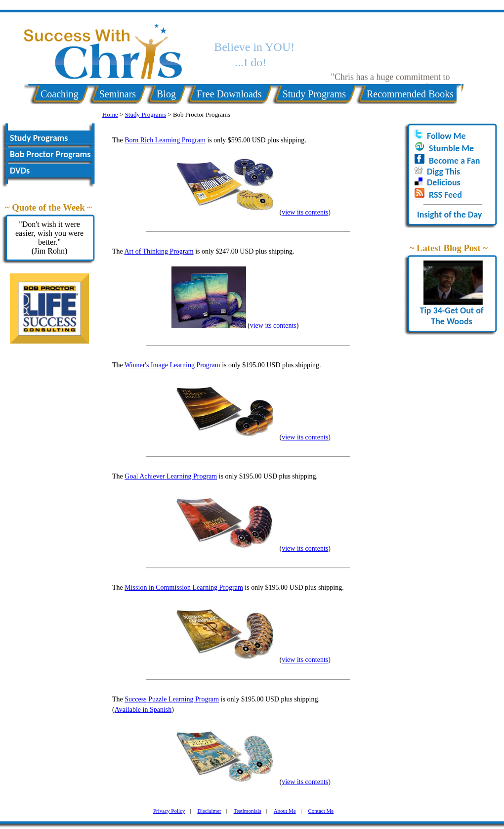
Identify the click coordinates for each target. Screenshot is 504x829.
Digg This (443, 172)
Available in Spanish (143, 710)
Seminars (118, 94)
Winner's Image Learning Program (172, 365)
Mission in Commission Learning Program (184, 588)
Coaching (60, 94)
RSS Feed (445, 195)
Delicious (444, 182)
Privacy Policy (169, 811)
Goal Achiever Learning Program (171, 476)
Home (110, 114)
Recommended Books (410, 94)
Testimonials (248, 811)
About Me (285, 811)
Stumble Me (451, 148)
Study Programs (314, 94)
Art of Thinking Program (159, 251)
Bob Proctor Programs (50, 154)
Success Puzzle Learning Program (172, 699)
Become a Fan (454, 161)
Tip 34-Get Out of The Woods (451, 312)
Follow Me (446, 136)
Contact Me (321, 811)
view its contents (305, 212)
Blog (166, 94)
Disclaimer (209, 811)
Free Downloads (229, 94)
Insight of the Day (449, 215)
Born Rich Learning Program (165, 140)
